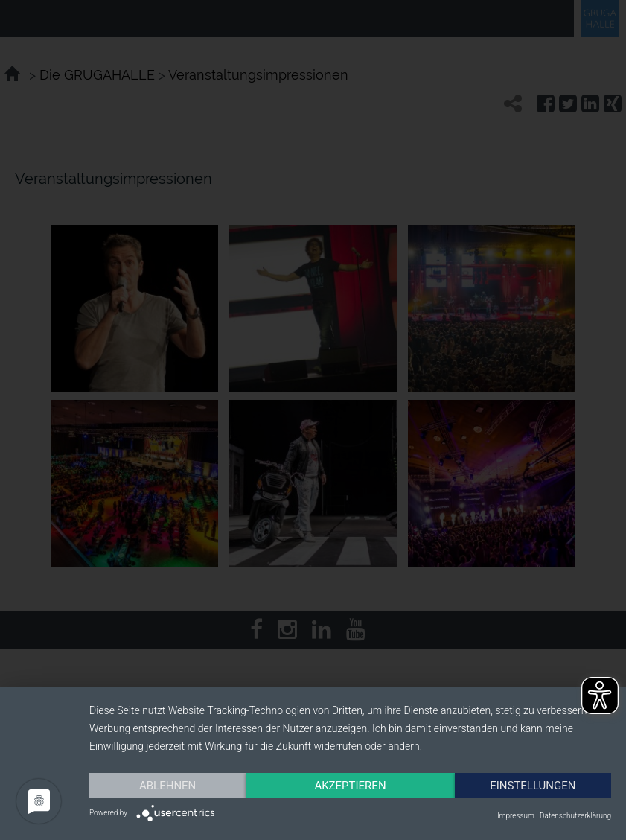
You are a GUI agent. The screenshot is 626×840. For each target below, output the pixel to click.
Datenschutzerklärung (575, 816)
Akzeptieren (350, 786)
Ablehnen (167, 786)
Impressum (516, 816)
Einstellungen (533, 786)
